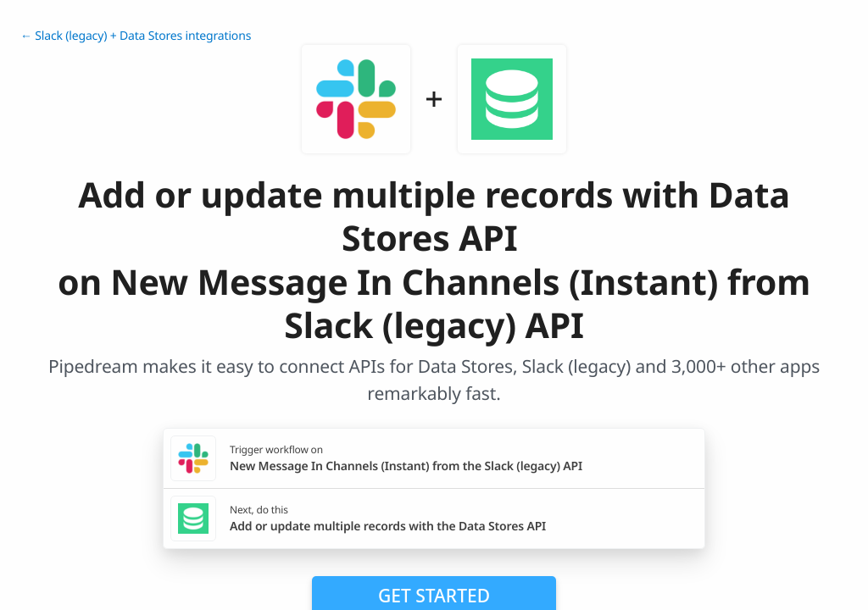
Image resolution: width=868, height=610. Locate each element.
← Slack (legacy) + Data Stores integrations (136, 36)
